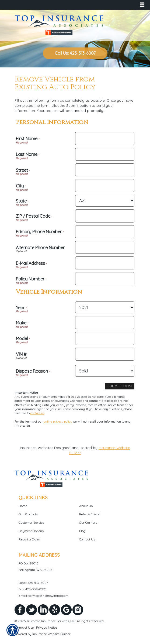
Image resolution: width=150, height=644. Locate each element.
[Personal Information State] (105, 201)
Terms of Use (24, 627)
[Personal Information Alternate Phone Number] (105, 247)
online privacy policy (58, 422)
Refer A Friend (90, 514)
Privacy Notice (47, 627)
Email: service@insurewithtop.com (43, 596)
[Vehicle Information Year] (105, 307)
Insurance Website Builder (51, 634)
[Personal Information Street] (105, 170)
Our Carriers (88, 523)
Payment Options (31, 531)
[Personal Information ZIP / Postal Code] (105, 216)
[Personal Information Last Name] (105, 154)
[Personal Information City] (105, 186)
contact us (37, 413)
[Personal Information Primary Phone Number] (105, 232)
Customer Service (31, 523)
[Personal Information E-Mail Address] (105, 263)
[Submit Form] (120, 386)
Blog (82, 531)
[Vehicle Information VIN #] (105, 354)
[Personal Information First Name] (105, 138)
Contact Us (87, 539)
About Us (86, 506)
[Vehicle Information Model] (105, 338)
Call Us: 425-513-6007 (75, 53)
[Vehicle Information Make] (105, 323)
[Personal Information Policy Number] (105, 279)
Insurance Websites (36, 448)
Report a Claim (29, 539)
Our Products (28, 514)
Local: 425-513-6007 (33, 583)
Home (23, 506)
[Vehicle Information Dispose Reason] (105, 371)
